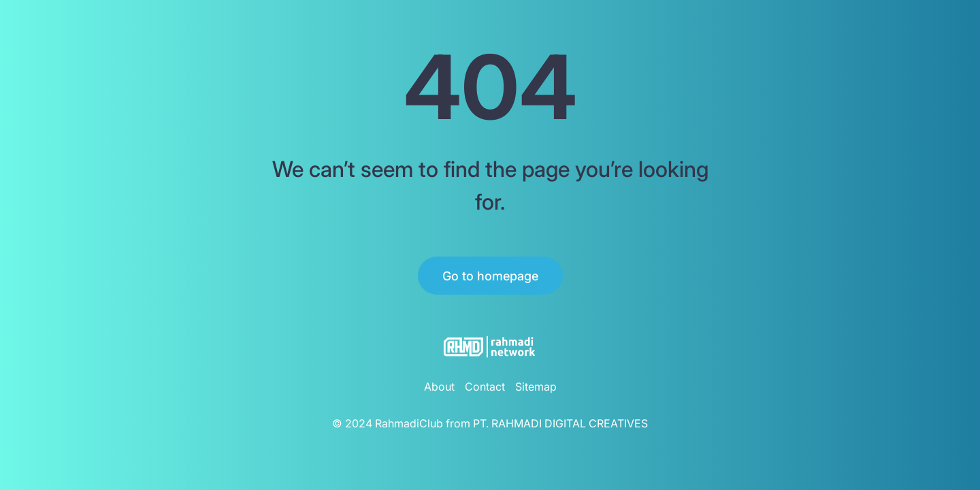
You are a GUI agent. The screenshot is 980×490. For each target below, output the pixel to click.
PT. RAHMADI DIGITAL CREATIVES (560, 423)
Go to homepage (490, 276)
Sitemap (536, 387)
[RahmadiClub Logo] (490, 347)
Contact (485, 387)
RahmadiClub (409, 423)
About (439, 387)
